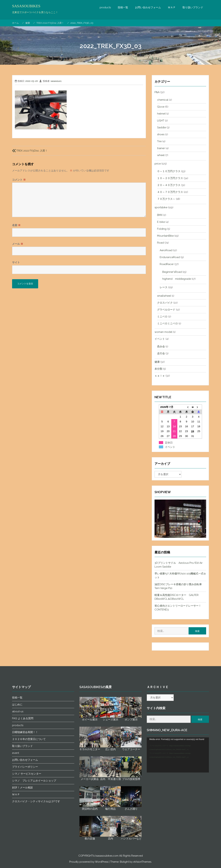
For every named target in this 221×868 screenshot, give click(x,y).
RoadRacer (167, 264)
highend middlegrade (177, 279)
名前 (16, 225)
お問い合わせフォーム (148, 7)
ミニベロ (162, 317)
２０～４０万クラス (169, 185)
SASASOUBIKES (26, 6)
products (105, 7)
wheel (161, 155)
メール (18, 244)
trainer (161, 148)
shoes (161, 134)
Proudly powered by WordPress (89, 862)
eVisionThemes (142, 862)
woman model (163, 332)
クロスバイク (165, 303)
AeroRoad (166, 250)
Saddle (162, 127)
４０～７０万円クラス (170, 192)
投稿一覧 (123, 7)
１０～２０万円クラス (170, 178)
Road (160, 243)
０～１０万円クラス (169, 171)
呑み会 (161, 346)
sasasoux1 (56, 81)
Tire (159, 141)
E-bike (161, 222)
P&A (157, 92)
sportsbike (161, 207)
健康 (157, 362)
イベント (160, 339)
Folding (162, 229)
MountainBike (165, 236)
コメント (19, 180)
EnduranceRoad (170, 257)
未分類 (158, 369)
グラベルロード (166, 310)
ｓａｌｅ (160, 376)
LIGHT (161, 121)
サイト (16, 262)
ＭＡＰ (172, 7)
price (158, 164)
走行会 (161, 353)
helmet (161, 114)
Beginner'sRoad (172, 272)
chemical (163, 100)
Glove (161, 107)
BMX (160, 215)
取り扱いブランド (193, 7)
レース (164, 287)
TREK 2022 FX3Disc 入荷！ (32, 151)
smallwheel (164, 296)
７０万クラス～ (166, 199)
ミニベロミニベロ (167, 323)
